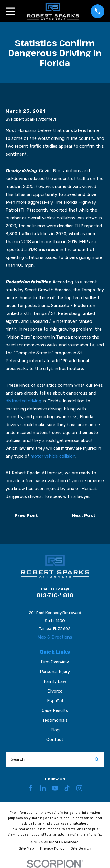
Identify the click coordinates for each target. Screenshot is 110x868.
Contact (55, 740)
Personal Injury (55, 672)
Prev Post (26, 515)
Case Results (55, 710)
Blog (55, 730)
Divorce (55, 691)
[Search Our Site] (97, 760)
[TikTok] (67, 788)
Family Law (55, 681)
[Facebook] (31, 788)
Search (18, 759)
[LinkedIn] (43, 788)
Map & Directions (55, 637)
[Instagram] (79, 788)
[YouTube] (55, 788)
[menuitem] (26, 848)
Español (55, 701)
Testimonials (55, 720)
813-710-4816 (55, 595)
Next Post (84, 515)
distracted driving (23, 401)
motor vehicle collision (53, 456)
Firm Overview (55, 662)
